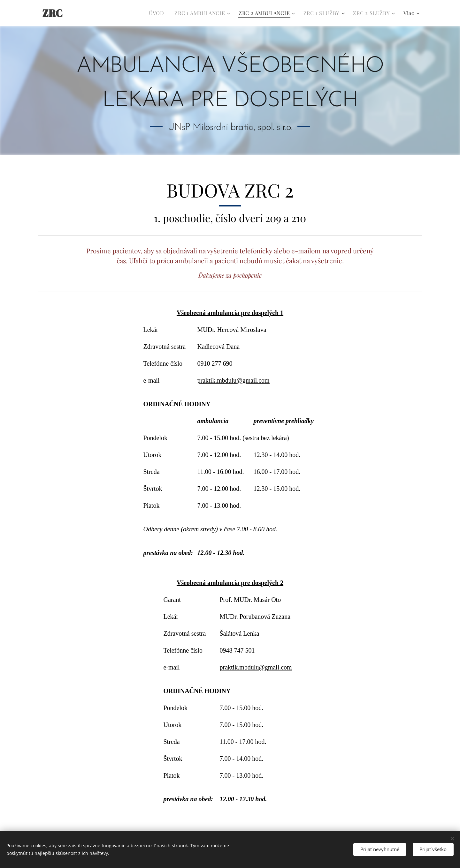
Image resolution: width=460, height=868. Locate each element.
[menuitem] (158, 13)
